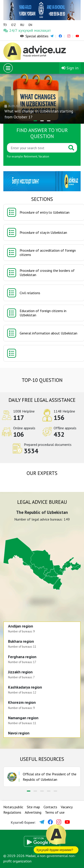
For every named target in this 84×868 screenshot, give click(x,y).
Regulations (12, 812)
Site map (33, 807)
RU (22, 25)
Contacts (50, 807)
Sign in (70, 68)
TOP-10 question (42, 380)
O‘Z (14, 25)
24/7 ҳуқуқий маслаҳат (10, 30)
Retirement (31, 156)
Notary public (13, 807)
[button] (35, 121)
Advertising (33, 812)
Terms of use (55, 812)
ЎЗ (5, 25)
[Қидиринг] (36, 148)
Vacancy (67, 807)
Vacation (44, 156)
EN (30, 25)
